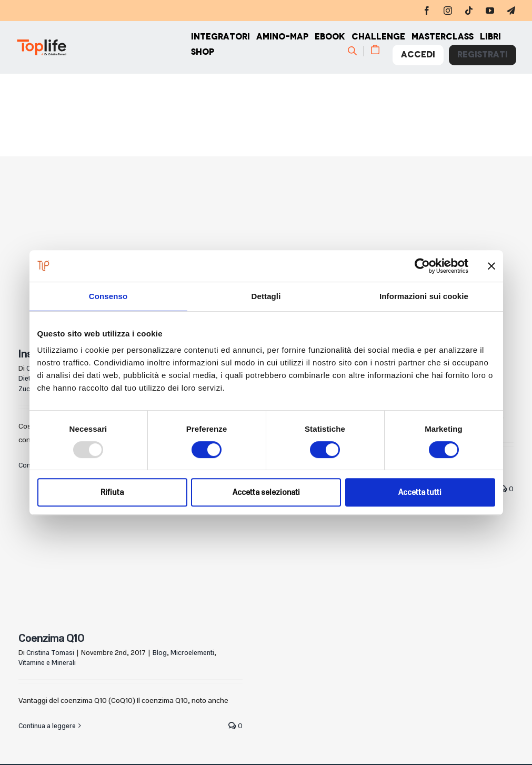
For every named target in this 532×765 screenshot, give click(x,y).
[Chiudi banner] (491, 266)
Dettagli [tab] (266, 296)
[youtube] (490, 11)
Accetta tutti (420, 492)
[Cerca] (357, 51)
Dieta (26, 379)
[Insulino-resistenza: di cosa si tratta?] (131, 248)
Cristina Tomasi (50, 653)
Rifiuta (112, 492)
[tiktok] (469, 11)
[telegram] (511, 11)
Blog (160, 653)
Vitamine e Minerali (47, 663)
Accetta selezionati (266, 492)
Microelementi (192, 653)
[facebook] (427, 11)
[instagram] (448, 11)
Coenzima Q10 (51, 638)
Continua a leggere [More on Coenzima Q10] (47, 726)
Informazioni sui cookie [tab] (424, 296)
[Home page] (103, 47)
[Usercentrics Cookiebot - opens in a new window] (422, 266)
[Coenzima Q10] (131, 573)
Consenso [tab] (108, 296)
